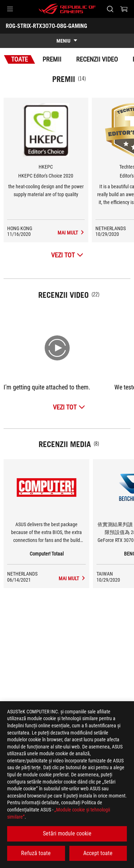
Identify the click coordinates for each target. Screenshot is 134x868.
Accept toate (98, 853)
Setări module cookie (67, 833)
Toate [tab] (19, 59)
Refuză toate (36, 853)
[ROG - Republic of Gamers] (67, 9)
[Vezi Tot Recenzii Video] (69, 407)
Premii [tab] (52, 59)
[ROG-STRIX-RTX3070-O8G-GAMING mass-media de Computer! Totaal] (72, 578)
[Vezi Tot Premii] (67, 255)
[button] (10, 9)
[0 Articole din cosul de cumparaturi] (124, 9)
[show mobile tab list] (67, 41)
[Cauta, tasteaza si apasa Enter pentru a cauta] (110, 9)
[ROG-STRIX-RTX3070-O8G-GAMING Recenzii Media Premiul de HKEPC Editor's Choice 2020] (71, 233)
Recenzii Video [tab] (97, 59)
